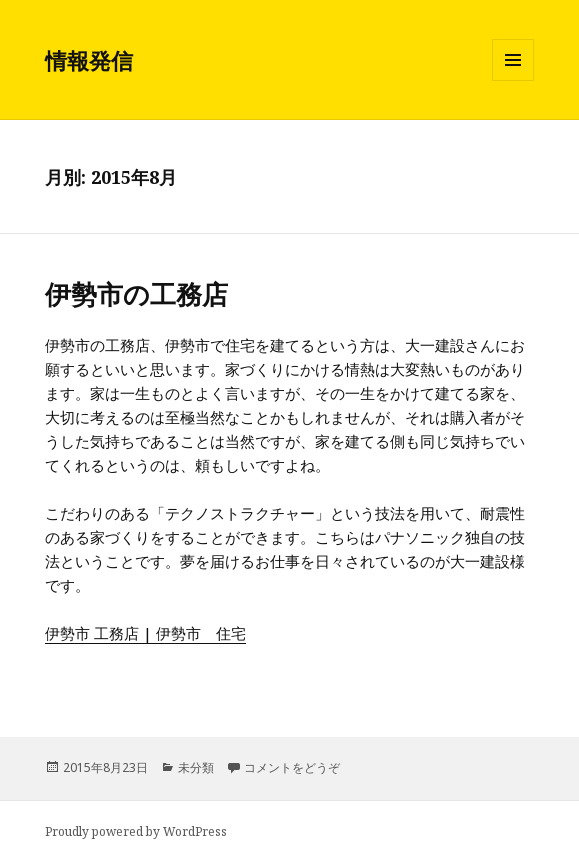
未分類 (196, 767)
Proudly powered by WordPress (136, 831)
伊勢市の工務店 (136, 294)
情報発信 (89, 60)
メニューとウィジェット (513, 80)
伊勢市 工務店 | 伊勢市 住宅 (145, 633)
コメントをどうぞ (292, 767)
